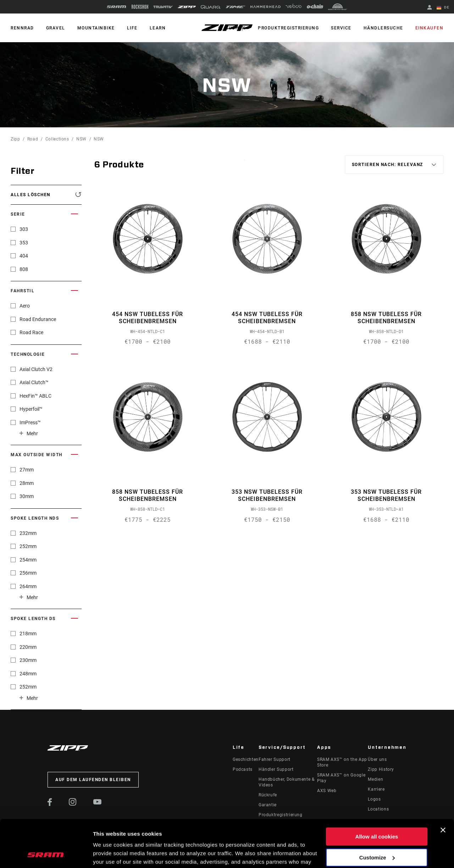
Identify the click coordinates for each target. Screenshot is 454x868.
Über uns (377, 759)
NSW (81, 139)
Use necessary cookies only (377, 834)
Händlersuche (383, 28)
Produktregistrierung (288, 28)
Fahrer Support (275, 759)
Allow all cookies (377, 792)
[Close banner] (443, 786)
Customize (377, 813)
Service (341, 28)
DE (443, 8)
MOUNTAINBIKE (96, 28)
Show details (109, 854)
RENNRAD (22, 28)
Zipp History (381, 769)
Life (132, 28)
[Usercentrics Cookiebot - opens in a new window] (46, 854)
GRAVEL (56, 28)
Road (33, 139)
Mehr (32, 433)
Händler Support (276, 769)
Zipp (15, 139)
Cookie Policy (215, 834)
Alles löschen (31, 195)
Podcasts (243, 769)
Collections (57, 139)
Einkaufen (430, 28)
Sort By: (245, 164)
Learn (158, 28)
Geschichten (246, 759)
